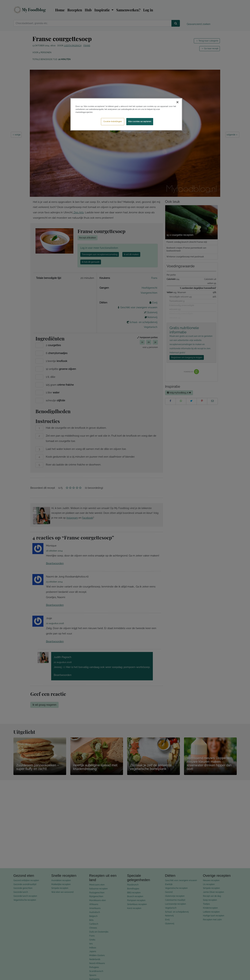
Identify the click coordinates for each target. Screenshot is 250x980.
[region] (126, 114)
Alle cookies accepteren (140, 121)
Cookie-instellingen (113, 121)
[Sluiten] (177, 102)
